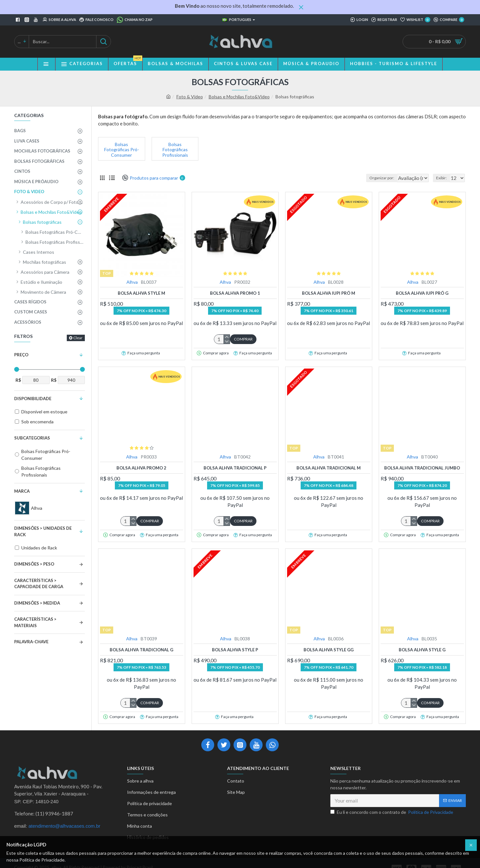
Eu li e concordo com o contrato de (392, 812)
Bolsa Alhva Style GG (329, 650)
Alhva (132, 282)
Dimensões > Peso (34, 564)
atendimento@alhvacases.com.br (64, 826)
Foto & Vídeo (190, 97)
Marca (22, 491)
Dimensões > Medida (37, 603)
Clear (78, 338)
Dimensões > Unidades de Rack (43, 531)
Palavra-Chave (31, 642)
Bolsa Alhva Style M (141, 293)
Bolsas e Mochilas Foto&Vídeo (239, 97)
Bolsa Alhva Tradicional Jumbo (422, 468)
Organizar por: (370, 178)
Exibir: (443, 178)
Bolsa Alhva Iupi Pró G (422, 293)
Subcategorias (32, 438)
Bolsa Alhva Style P (235, 650)
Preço (21, 355)
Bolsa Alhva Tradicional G (141, 650)
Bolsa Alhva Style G (422, 650)
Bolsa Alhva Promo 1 (235, 293)
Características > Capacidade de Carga (39, 584)
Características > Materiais (35, 622)
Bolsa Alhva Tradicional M (329, 468)
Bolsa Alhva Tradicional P (235, 468)
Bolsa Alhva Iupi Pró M (329, 293)
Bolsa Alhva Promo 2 (141, 468)
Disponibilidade (33, 399)
